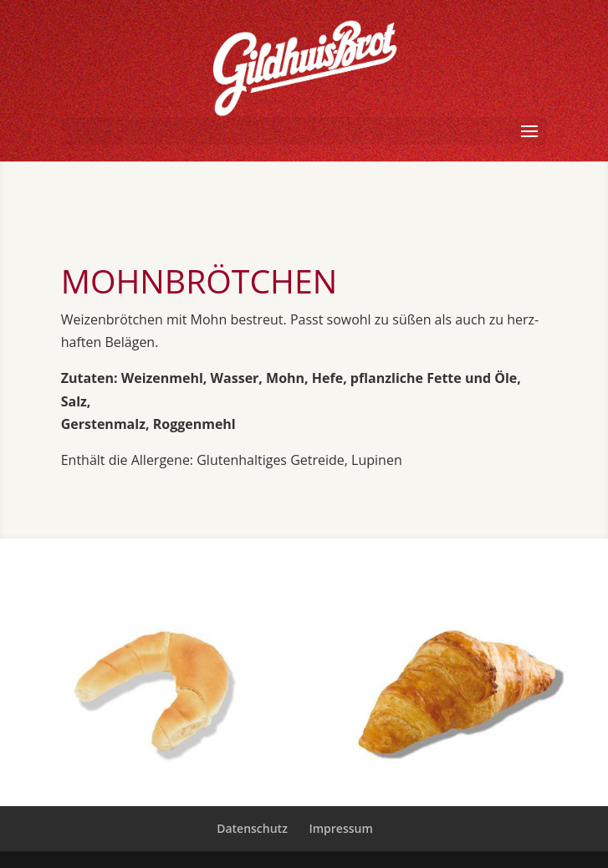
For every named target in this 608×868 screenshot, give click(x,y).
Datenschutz (252, 828)
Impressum (340, 828)
